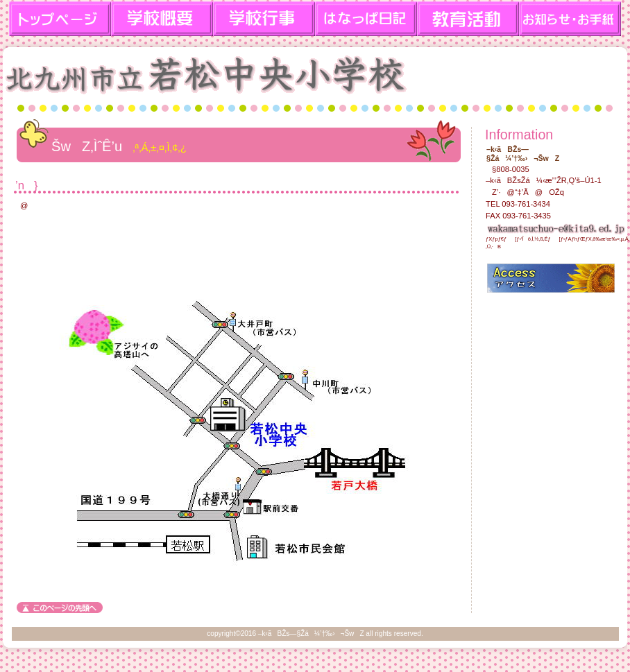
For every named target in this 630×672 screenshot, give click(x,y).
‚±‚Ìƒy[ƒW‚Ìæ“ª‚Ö (60, 608)
